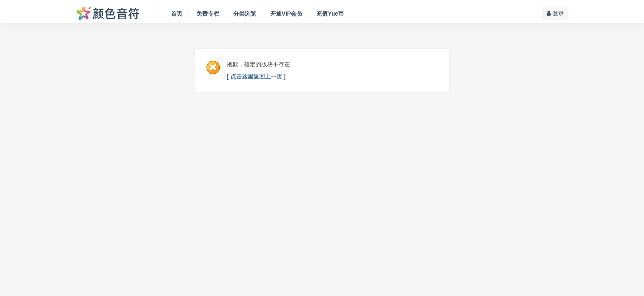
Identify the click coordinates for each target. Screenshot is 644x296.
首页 (177, 14)
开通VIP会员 (286, 14)
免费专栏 (208, 14)
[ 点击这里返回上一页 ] (256, 76)
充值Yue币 (330, 14)
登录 (555, 13)
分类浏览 (245, 14)
